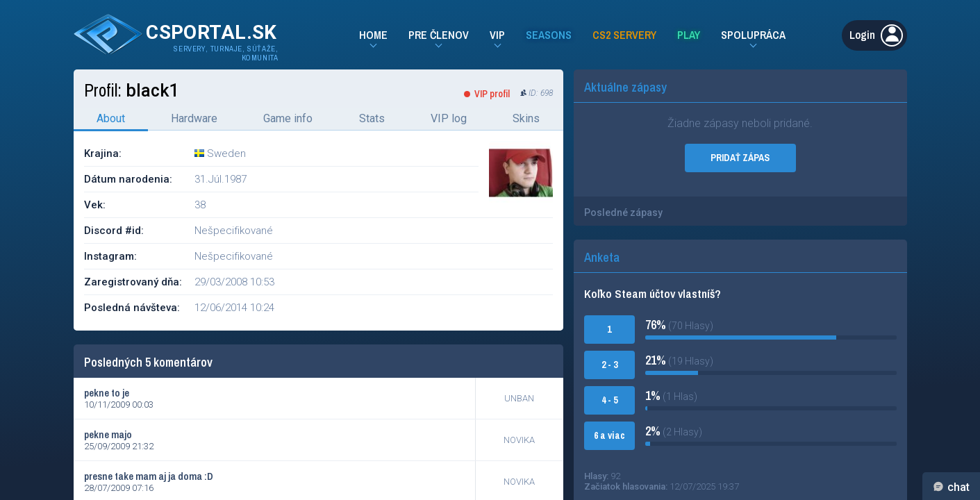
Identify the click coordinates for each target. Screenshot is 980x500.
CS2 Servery (624, 35)
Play (689, 35)
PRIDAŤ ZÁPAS (740, 158)
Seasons (549, 35)
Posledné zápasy (623, 212)
